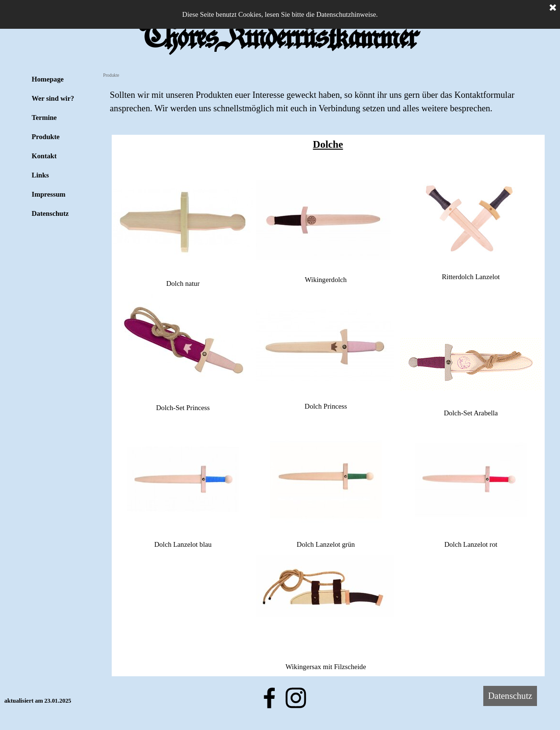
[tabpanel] (328, 102)
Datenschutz (50, 213)
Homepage (48, 79)
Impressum (49, 194)
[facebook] (269, 698)
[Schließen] (553, 8)
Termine (44, 118)
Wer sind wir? (53, 98)
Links (40, 175)
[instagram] (296, 698)
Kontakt (44, 156)
